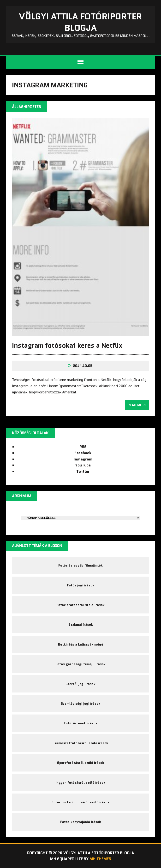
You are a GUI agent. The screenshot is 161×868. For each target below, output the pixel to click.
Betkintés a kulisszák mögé (81, 644)
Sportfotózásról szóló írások (81, 763)
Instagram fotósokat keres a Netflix (67, 345)
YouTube (83, 465)
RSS (83, 447)
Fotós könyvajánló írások (81, 822)
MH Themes (100, 859)
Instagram (83, 459)
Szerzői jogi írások (80, 684)
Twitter (83, 471)
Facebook (83, 453)
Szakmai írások (81, 624)
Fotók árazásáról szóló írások (80, 605)
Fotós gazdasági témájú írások (80, 664)
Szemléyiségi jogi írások (80, 703)
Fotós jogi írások (81, 585)
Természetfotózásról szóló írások (80, 743)
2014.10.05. (83, 366)
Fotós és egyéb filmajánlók (80, 565)
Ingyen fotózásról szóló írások (80, 783)
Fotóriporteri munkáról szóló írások (80, 802)
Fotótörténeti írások (81, 723)
